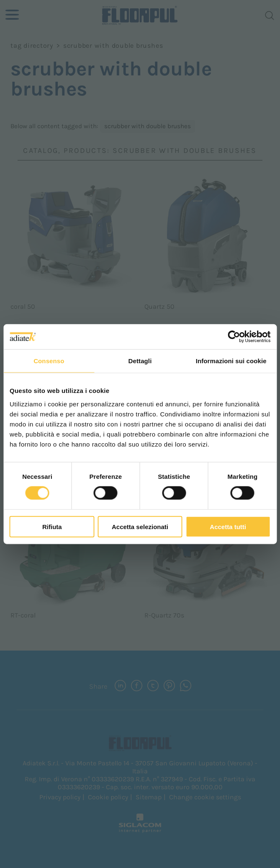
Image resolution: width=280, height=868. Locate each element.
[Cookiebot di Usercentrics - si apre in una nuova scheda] (234, 337)
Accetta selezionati (140, 526)
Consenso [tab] (49, 361)
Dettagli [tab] (140, 361)
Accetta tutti (228, 526)
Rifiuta (52, 526)
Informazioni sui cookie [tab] (231, 361)
